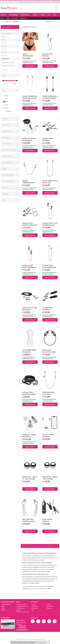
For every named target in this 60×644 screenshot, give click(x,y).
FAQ (33, 610)
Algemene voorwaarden (21, 640)
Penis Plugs (4, 43)
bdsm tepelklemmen (34, 588)
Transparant (8, 111)
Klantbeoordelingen (41, 640)
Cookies (49, 604)
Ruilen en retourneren (23, 612)
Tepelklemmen (5, 59)
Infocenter (35, 608)
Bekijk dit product (30, 66)
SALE (55, 15)
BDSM (43, 15)
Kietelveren (4, 37)
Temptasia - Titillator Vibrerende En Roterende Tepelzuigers (29, 436)
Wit (6, 99)
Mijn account (47, 2)
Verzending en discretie (20, 609)
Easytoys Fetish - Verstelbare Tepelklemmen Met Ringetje (49, 139)
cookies (33, 642)
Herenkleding (25, 15)
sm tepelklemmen (42, 569)
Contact (34, 604)
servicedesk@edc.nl (22, 630)
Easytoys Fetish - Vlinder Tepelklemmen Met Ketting (30, 266)
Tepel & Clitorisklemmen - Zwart (28, 55)
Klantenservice (39, 2)
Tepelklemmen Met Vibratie (8, 66)
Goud (7, 105)
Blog (3, 606)
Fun (49, 15)
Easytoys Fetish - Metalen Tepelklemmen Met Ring (30, 224)
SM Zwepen (4, 52)
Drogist (35, 15)
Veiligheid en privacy (22, 606)
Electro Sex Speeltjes (6, 34)
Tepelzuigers (4, 70)
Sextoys (3, 15)
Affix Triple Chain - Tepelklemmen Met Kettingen (29, 520)
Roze (7, 95)
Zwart (7, 102)
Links (3, 608)
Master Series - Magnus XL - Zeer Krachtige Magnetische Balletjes (30, 478)
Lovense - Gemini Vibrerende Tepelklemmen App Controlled (48, 436)
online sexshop (54, 558)
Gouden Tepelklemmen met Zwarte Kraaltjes (50, 97)
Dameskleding (14, 15)
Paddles (3, 40)
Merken (4, 610)
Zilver (7, 108)
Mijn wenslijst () (55, 2)
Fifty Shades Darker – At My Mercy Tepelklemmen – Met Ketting (49, 393)
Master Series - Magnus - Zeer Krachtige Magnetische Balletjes (50, 478)
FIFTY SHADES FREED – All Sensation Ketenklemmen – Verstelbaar (30, 351)
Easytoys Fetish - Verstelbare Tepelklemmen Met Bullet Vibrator (49, 309)
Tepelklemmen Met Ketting (8, 63)
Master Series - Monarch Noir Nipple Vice (49, 351)
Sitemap (49, 608)
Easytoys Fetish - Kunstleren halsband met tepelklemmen (29, 393)
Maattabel (35, 606)
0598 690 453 (21, 628)
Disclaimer (29, 640)
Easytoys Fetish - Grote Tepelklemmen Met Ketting (50, 224)
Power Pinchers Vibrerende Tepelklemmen (47, 520)
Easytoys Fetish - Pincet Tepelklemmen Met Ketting (49, 266)
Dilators (3, 30)
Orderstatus (50, 606)
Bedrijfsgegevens (7, 604)
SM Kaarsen (4, 49)
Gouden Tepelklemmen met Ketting (50, 182)
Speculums (4, 55)
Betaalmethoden (21, 604)
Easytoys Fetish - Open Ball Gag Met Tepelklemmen (30, 309)
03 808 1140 (21, 626)
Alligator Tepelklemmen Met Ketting (29, 182)
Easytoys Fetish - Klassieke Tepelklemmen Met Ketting (49, 55)
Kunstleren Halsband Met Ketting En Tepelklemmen (29, 139)
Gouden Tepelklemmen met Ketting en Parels (30, 97)
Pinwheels (4, 46)
